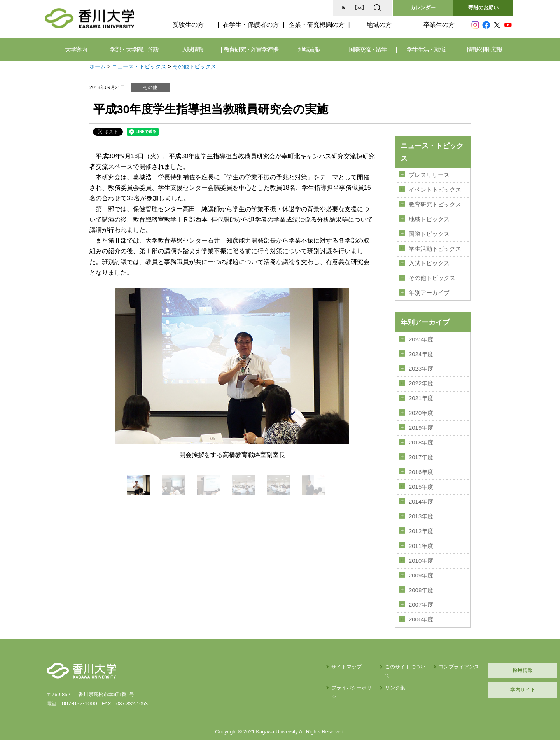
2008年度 (421, 573)
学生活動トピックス (435, 245)
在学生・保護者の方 (251, 25)
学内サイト (477, 671)
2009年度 (421, 559)
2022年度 (421, 376)
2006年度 (421, 601)
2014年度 (421, 488)
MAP (285, 8)
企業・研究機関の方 (317, 25)
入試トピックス (429, 259)
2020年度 (421, 404)
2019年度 (421, 418)
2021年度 (421, 390)
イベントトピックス (435, 189)
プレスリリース (429, 175)
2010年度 (421, 545)
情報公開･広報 (484, 50)
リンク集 (327, 660)
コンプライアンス (401, 648)
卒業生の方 (439, 25)
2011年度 (421, 531)
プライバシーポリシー (279, 660)
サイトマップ (269, 648)
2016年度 (421, 460)
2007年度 (421, 587)
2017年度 (421, 446)
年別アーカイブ (429, 287)
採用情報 (476, 651)
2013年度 (421, 502)
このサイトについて (340, 648)
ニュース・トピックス (139, 66)
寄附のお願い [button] (483, 8)
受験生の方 (188, 25)
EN (346, 8)
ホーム (98, 66)
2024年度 (421, 347)
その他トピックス (194, 66)
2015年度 (421, 474)
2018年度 (421, 432)
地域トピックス (429, 217)
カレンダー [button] (423, 8)
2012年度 (421, 517)
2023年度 (421, 361)
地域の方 (379, 25)
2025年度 (421, 333)
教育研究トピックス (435, 203)
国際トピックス (429, 231)
